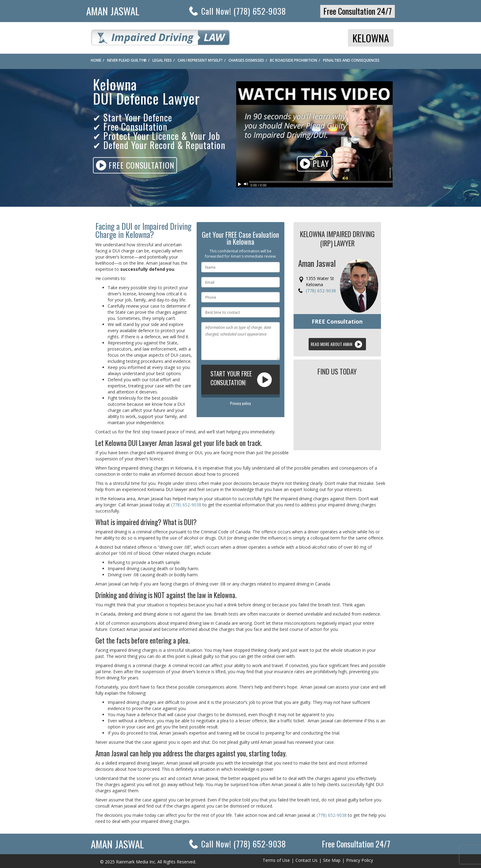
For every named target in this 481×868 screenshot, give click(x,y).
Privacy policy (240, 403)
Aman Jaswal (113, 11)
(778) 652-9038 (321, 291)
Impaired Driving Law (160, 36)
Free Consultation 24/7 (358, 11)
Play (315, 164)
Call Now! (244, 844)
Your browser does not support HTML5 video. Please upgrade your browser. (314, 131)
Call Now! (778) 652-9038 (244, 11)
